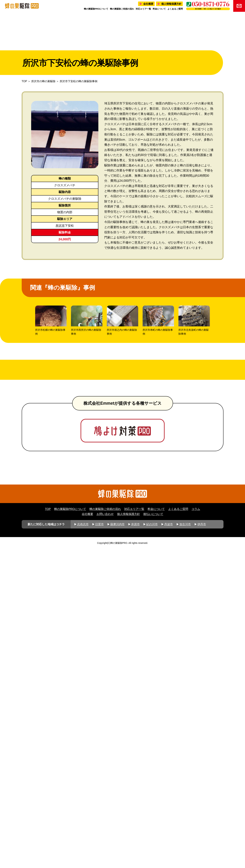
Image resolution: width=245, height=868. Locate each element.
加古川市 (185, 843)
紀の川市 (152, 843)
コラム (196, 828)
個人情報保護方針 (171, 4)
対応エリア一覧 (143, 9)
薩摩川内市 (117, 843)
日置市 (99, 843)
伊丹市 (202, 843)
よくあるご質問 (175, 9)
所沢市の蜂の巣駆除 (43, 81)
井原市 (135, 843)
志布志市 (83, 843)
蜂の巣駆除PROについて (96, 9)
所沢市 (60, 226)
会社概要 (148, 4)
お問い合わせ (105, 833)
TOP (24, 81)
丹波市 (169, 843)
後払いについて (153, 833)
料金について (159, 9)
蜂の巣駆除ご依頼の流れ (122, 9)
